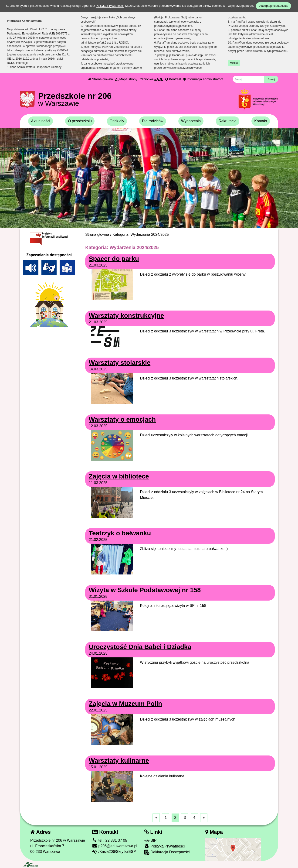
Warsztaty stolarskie (120, 363)
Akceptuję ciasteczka (273, 6)
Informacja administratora (203, 79)
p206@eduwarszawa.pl (115, 846)
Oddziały (117, 121)
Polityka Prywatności (164, 846)
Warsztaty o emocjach (122, 419)
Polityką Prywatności (110, 6)
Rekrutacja (227, 121)
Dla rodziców (153, 121)
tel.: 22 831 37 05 (110, 840)
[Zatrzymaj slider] (149, 224)
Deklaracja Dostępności (167, 852)
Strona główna (100, 79)
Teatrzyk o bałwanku (120, 533)
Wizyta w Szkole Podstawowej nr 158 (145, 590)
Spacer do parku (114, 259)
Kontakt (261, 121)
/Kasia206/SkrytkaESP (114, 852)
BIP (150, 840)
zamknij (234, 63)
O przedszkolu (80, 121)
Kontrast (173, 79)
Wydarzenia (191, 121)
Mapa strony (126, 79)
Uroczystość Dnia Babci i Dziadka (140, 647)
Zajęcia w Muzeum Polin (125, 704)
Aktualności (41, 121)
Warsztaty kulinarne (119, 760)
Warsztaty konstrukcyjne (126, 316)
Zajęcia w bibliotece (119, 476)
